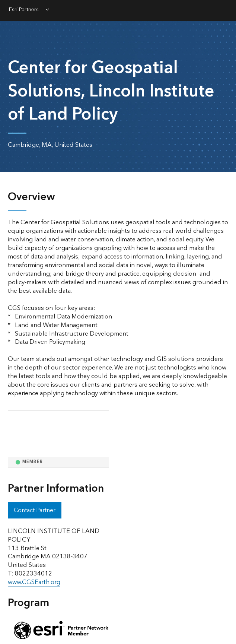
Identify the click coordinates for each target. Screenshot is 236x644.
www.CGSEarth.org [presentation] (34, 582)
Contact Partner (35, 510)
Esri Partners (24, 10)
